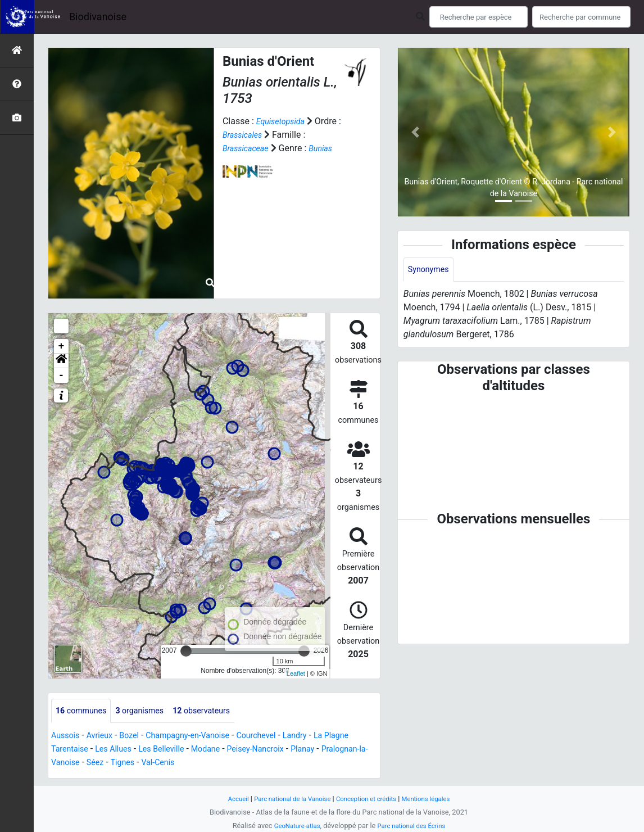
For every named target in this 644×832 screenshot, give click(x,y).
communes (84, 711)
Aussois (67, 737)
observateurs (218, 711)
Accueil (226, 799)
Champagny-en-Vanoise (203, 737)
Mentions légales (436, 799)
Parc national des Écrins (414, 826)
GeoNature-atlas (292, 826)
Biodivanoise (98, 17)
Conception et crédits (369, 799)
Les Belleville (203, 750)
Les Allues (150, 750)
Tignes (187, 764)
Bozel (137, 737)
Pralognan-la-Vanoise (98, 764)
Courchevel (279, 737)
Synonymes (431, 270)
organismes (149, 711)
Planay (361, 750)
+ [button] (62, 346)
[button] (61, 361)
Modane (252, 750)
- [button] (62, 376)
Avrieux (105, 737)
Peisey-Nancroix (308, 750)
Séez (157, 764)
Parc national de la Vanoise (287, 799)
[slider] (186, 651)
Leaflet (296, 673)
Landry (322, 737)
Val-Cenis (226, 764)
